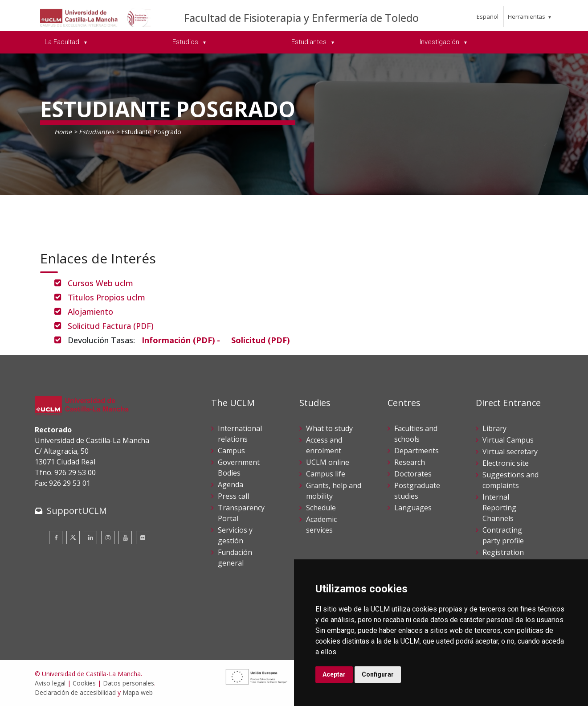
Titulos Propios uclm (106, 297)
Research (410, 462)
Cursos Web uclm (100, 283)
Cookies (84, 683)
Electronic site (506, 463)
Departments (416, 451)
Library (494, 428)
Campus (231, 451)
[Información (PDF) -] (181, 340)
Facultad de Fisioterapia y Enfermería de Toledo (301, 18)
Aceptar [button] (334, 674)
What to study (329, 428)
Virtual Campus (508, 440)
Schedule (321, 508)
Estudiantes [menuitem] (310, 42)
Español (488, 16)
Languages (413, 508)
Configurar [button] (378, 674)
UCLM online (328, 462)
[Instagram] (108, 538)
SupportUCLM (77, 511)
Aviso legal (50, 683)
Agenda (231, 484)
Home (63, 132)
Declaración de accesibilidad (75, 692)
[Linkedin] (90, 538)
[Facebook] (56, 538)
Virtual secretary (510, 452)
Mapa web (138, 692)
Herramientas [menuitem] (527, 16)
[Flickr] (143, 538)
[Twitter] (73, 538)
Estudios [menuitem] (186, 42)
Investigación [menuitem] (440, 42)
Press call (233, 496)
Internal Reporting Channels (499, 508)
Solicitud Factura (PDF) (115, 326)
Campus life (326, 474)
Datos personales (129, 683)
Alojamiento (90, 312)
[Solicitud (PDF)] (260, 340)
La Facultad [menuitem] (63, 42)
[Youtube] (125, 538)
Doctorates (413, 474)
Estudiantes (97, 132)
